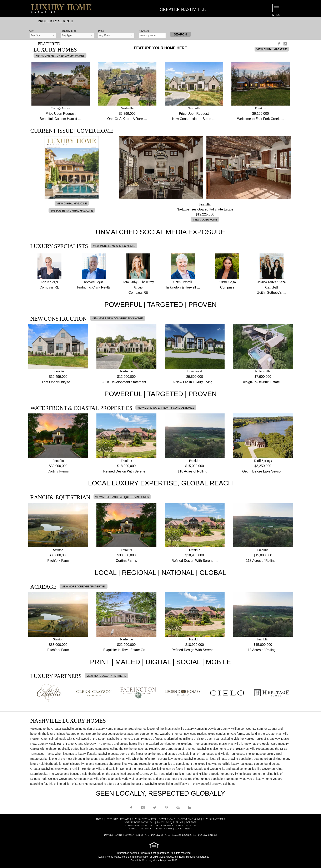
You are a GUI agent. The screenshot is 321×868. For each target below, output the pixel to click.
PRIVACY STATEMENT (141, 829)
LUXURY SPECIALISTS (144, 819)
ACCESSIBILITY (184, 829)
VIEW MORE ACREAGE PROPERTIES (84, 587)
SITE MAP (191, 826)
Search (180, 34)
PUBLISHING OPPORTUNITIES (141, 826)
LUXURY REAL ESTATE (137, 835)
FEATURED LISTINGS (118, 819)
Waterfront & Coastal (139, 823)
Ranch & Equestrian (170, 823)
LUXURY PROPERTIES (184, 835)
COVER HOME (167, 819)
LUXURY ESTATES (160, 835)
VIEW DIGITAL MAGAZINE (272, 49)
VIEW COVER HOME (205, 220)
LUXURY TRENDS (208, 835)
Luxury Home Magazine (112, 857)
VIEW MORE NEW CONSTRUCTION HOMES (118, 319)
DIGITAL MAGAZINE (189, 819)
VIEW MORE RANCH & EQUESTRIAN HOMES (122, 497)
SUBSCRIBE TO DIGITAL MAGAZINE (72, 211)
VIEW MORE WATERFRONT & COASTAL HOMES (166, 408)
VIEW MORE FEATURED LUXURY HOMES (60, 56)
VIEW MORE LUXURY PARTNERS (106, 676)
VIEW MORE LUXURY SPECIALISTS (114, 246)
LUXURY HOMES (113, 835)
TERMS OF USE (164, 829)
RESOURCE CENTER (172, 826)
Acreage (191, 823)
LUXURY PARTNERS (214, 819)
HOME (100, 819)
